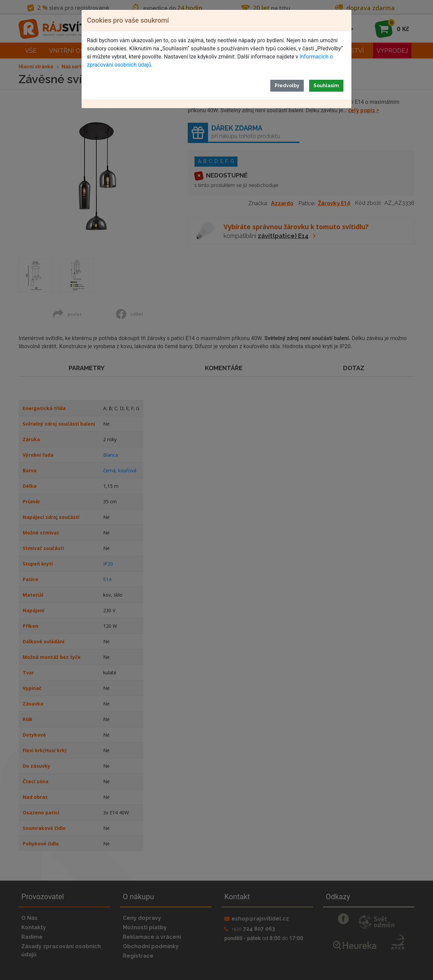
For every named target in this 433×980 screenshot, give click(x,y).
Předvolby (287, 86)
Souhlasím (326, 86)
